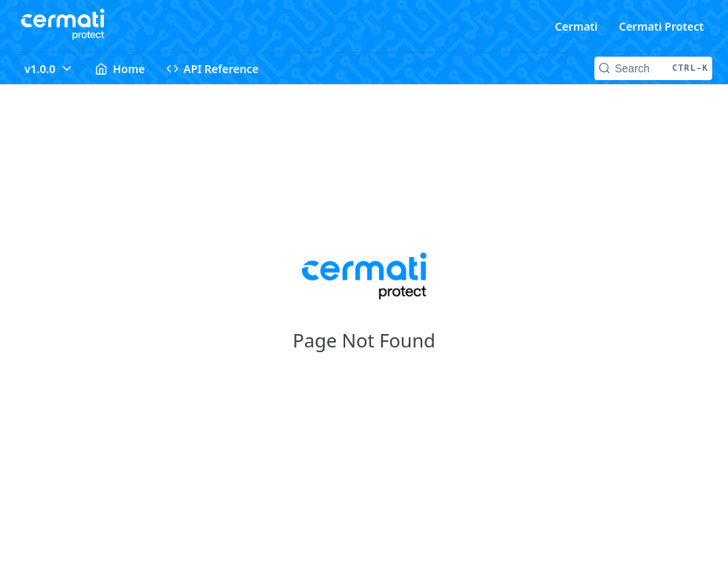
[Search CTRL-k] (653, 68)
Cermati (576, 26)
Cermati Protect (661, 26)
